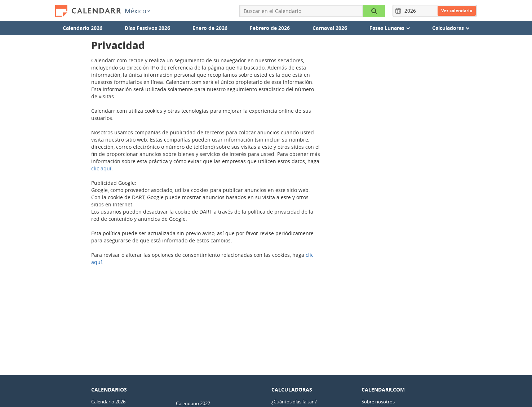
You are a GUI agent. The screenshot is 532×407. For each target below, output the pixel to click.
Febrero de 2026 (270, 28)
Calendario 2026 (83, 28)
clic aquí (101, 168)
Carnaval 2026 (330, 28)
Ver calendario (457, 11)
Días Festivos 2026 (147, 28)
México (137, 11)
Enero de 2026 (210, 28)
